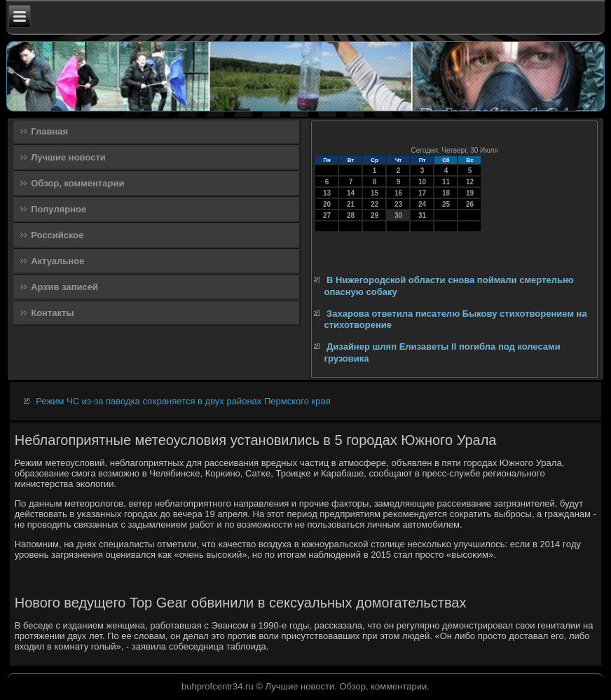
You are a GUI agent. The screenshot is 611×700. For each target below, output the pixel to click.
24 (422, 204)
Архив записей (64, 287)
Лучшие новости (68, 157)
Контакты (52, 313)
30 (398, 215)
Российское (57, 235)
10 (422, 182)
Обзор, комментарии (77, 183)
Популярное (59, 209)
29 (375, 215)
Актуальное (57, 261)
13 (327, 193)
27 (327, 215)
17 (422, 193)
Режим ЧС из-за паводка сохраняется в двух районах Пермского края (183, 401)
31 (422, 215)
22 (375, 204)
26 (470, 204)
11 (446, 182)
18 (446, 193)
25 (446, 204)
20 (327, 204)
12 (470, 182)
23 (398, 204)
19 (470, 193)
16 (398, 193)
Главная (49, 131)
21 (351, 204)
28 (351, 215)
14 (351, 193)
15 (375, 193)
